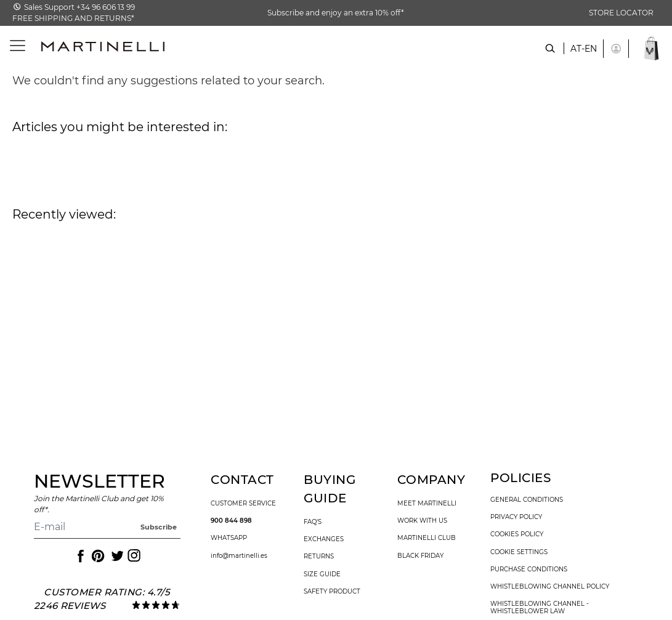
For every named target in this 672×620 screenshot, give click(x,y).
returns (319, 557)
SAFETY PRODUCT (332, 592)
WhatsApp (229, 538)
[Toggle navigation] (11, 46)
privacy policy (516, 517)
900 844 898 (231, 521)
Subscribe (159, 527)
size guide (322, 574)
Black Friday (420, 556)
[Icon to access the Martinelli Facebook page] (79, 556)
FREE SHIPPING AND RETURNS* (73, 18)
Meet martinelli (427, 504)
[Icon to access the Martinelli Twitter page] (115, 556)
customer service (243, 504)
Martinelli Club (427, 538)
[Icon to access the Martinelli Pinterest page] (97, 556)
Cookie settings (519, 552)
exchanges (324, 539)
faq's (313, 522)
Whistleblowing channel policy (550, 587)
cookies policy (517, 534)
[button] (616, 49)
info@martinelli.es (239, 556)
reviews (83, 606)
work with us (422, 521)
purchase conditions (529, 570)
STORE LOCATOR (621, 13)
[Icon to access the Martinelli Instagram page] (133, 556)
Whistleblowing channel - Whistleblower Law (540, 608)
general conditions (527, 500)
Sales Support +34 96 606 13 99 (79, 7)
